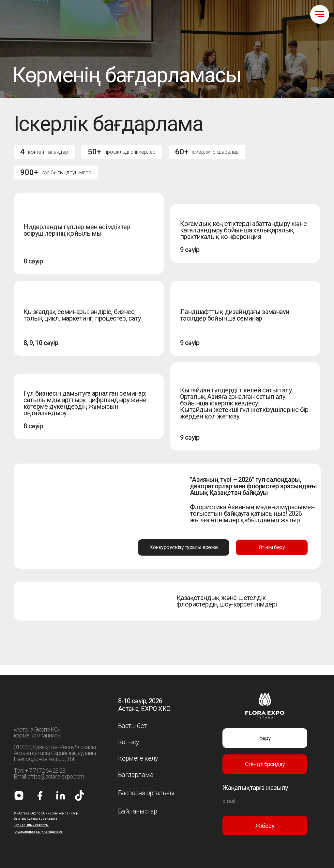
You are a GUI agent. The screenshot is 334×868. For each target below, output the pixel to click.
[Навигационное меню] (320, 14)
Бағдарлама (136, 775)
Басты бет (132, 726)
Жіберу (265, 826)
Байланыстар (137, 811)
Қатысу (129, 742)
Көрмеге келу (138, 758)
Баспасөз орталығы (146, 793)
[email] (265, 801)
